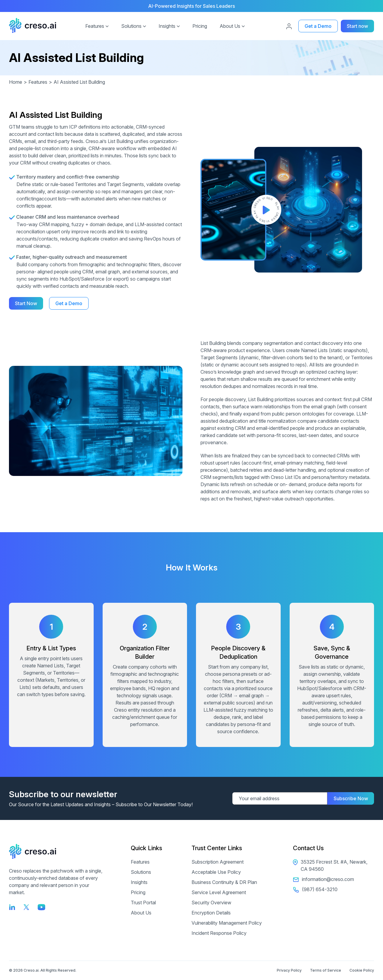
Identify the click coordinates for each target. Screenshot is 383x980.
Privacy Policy (289, 970)
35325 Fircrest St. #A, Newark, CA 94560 (330, 865)
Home (19, 82)
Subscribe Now (351, 798)
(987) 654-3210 (315, 889)
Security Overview (211, 903)
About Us (230, 26)
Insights (167, 26)
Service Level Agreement (219, 892)
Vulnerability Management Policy (227, 923)
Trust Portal (143, 903)
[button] (107, 25)
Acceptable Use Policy (216, 872)
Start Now (26, 303)
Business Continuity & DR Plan (224, 882)
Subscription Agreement (218, 862)
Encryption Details (211, 913)
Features (95, 26)
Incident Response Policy (219, 933)
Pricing (200, 26)
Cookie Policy (362, 970)
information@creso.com (323, 879)
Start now (357, 26)
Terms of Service (326, 970)
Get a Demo (318, 26)
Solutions (131, 26)
